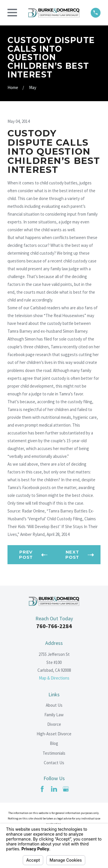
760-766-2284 (54, 626)
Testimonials (54, 753)
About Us (54, 705)
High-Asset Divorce (54, 734)
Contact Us (54, 763)
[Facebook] (42, 789)
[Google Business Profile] (66, 789)
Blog (54, 743)
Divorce (54, 724)
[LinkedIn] (54, 789)
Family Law (54, 715)
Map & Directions (54, 678)
